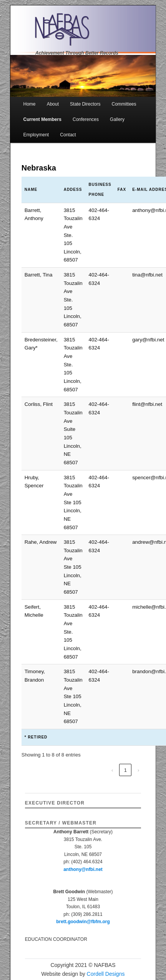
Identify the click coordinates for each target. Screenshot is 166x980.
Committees (124, 104)
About (53, 104)
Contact (68, 135)
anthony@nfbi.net (83, 869)
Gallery (117, 119)
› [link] (138, 770)
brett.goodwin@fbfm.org (83, 922)
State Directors (85, 104)
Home (30, 104)
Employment (36, 135)
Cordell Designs (106, 974)
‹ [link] (112, 770)
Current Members (42, 119)
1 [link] (125, 770)
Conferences (86, 119)
